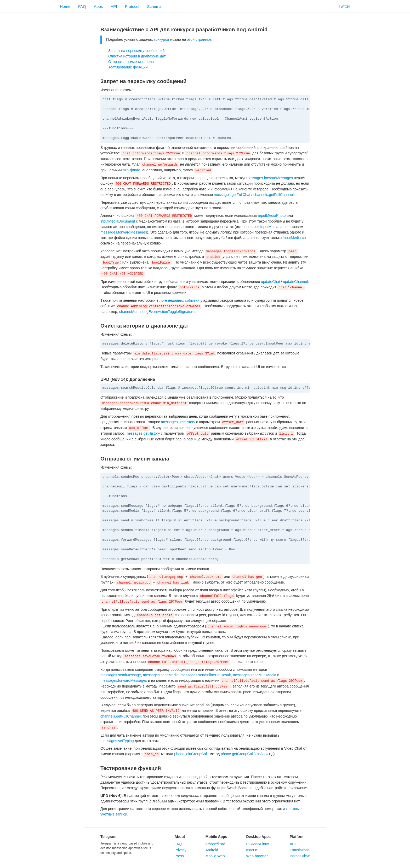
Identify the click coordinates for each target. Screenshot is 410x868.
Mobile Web (215, 856)
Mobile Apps (216, 837)
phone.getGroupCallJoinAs (243, 754)
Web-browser (257, 856)
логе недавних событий (180, 300)
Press (179, 856)
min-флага (131, 170)
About (180, 837)
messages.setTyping (117, 741)
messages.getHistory (178, 422)
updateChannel (295, 282)
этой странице (199, 39)
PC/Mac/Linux (257, 844)
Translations (300, 850)
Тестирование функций (128, 67)
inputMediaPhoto (272, 215)
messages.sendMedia (161, 675)
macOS (252, 850)
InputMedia (269, 227)
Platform (297, 837)
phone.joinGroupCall (191, 754)
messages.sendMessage (121, 675)
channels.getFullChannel (274, 195)
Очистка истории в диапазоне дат (137, 56)
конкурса (161, 39)
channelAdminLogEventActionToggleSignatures (158, 312)
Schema (154, 6)
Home (65, 6)
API (114, 6)
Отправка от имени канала (131, 62)
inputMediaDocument (118, 221)
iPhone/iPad (215, 844)
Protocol (132, 6)
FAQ (82, 6)
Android (212, 850)
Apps (98, 6)
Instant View (300, 856)
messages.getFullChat (232, 195)
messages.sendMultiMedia (255, 675)
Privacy (180, 850)
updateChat (270, 282)
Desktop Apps (258, 837)
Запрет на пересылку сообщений (136, 51)
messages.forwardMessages (270, 178)
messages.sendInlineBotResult (206, 675)
